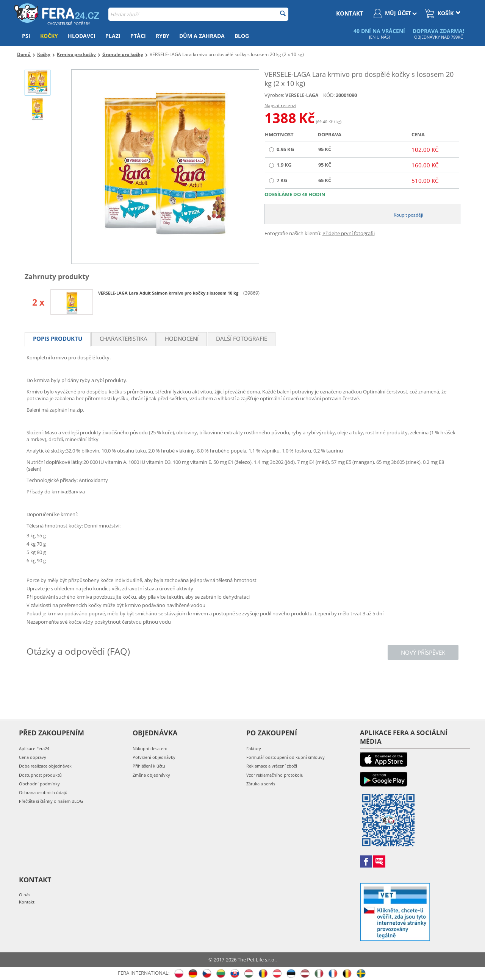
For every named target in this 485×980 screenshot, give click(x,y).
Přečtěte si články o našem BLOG (51, 801)
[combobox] (198, 14)
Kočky (49, 36)
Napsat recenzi (280, 105)
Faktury (254, 748)
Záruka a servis (261, 784)
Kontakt (27, 902)
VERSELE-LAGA (302, 95)
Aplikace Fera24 (34, 748)
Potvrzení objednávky (154, 757)
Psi (26, 36)
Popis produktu (58, 339)
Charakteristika (124, 339)
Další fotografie (242, 339)
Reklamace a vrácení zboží (272, 766)
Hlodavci (82, 36)
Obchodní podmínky (39, 784)
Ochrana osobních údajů (43, 792)
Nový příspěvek (423, 652)
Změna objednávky (151, 775)
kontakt (350, 13)
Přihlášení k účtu (149, 766)
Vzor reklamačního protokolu (275, 775)
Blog (242, 36)
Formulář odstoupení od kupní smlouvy (286, 757)
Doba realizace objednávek (45, 766)
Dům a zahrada (202, 36)
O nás (25, 895)
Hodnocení (182, 339)
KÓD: (329, 95)
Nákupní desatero (150, 748)
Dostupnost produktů (40, 775)
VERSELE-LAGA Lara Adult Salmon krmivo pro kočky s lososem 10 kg (169, 293)
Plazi (113, 36)
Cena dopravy (33, 757)
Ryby (163, 36)
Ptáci (138, 36)
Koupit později (408, 215)
